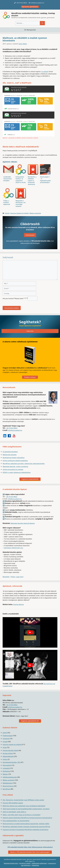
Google (5, 742)
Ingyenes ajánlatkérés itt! (30, 721)
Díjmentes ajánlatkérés (30, 7)
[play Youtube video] (30, 632)
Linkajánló (6, 768)
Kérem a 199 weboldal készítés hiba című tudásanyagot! (30, 852)
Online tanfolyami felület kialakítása (15, 461)
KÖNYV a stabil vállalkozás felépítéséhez (17, 472)
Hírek (4, 747)
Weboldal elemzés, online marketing (15, 467)
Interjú (5, 759)
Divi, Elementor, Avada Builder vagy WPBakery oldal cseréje (23, 800)
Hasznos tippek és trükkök (19, 213)
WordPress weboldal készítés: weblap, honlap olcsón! (33, 14)
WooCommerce (8, 786)
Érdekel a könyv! (30, 377)
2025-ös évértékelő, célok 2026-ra (14, 812)
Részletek (6, 577)
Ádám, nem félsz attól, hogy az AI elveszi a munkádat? (22, 815)
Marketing (6, 771)
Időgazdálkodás (8, 756)
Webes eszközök (35, 213)
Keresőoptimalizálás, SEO (11, 762)
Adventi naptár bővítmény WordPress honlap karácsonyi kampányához (27, 818)
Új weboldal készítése (10, 452)
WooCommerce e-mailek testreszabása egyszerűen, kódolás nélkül (26, 824)
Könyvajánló (7, 765)
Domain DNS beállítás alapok (13, 803)
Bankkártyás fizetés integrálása (14, 458)
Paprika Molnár (19, 604)
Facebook (6, 739)
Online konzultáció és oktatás (13, 469)
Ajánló (7, 213)
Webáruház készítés (10, 455)
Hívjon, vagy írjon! (17, 577)
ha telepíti (45, 72)
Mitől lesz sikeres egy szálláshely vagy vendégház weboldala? (24, 806)
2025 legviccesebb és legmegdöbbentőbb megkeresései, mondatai (26, 809)
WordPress (6, 789)
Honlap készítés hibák (10, 750)
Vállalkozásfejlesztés (10, 777)
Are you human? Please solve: (20, 298)
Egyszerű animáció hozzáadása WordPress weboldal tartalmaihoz (25, 830)
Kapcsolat (30, 331)
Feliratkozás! (30, 235)
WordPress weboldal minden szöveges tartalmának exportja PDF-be (26, 827)
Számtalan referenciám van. (14, 548)
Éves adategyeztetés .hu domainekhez (16, 821)
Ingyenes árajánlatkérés (30, 479)
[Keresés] (42, 23)
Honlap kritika (8, 753)
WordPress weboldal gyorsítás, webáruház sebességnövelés (24, 464)
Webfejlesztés (7, 783)
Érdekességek (7, 736)
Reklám (5, 774)
